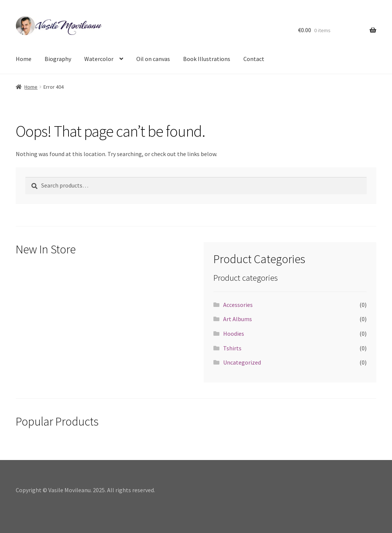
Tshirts (232, 348)
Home (24, 59)
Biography (58, 59)
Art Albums (238, 319)
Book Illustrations (207, 59)
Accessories (238, 305)
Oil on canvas (153, 59)
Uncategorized (242, 362)
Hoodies (234, 333)
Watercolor (99, 59)
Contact (254, 59)
